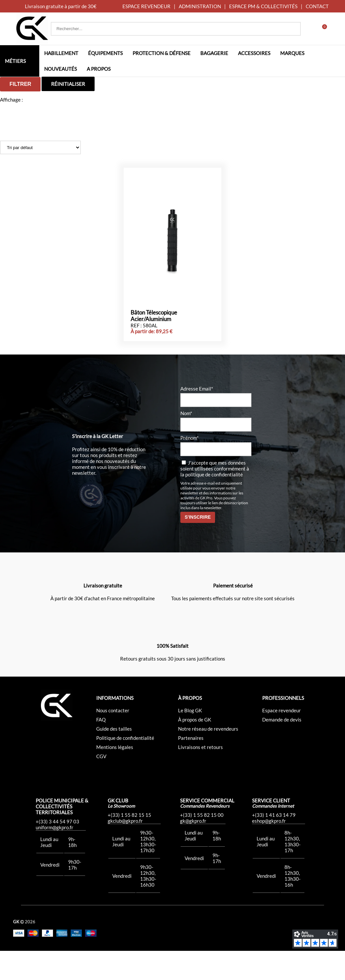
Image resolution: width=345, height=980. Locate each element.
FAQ (101, 749)
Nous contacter (113, 740)
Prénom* (190, 467)
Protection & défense (162, 53)
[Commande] (40, 147)
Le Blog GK (190, 740)
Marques (292, 53)
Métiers (15, 61)
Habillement (61, 53)
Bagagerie (214, 53)
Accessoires (254, 53)
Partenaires (191, 767)
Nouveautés (61, 69)
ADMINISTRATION (200, 6)
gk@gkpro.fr (193, 850)
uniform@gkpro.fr (54, 856)
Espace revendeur (281, 740)
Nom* (186, 442)
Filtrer (20, 84)
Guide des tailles (114, 758)
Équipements (105, 53)
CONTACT (317, 6)
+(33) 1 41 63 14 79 (274, 844)
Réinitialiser (68, 84)
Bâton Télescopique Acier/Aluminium (154, 345)
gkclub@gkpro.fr (125, 850)
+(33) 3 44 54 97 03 (57, 851)
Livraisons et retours (200, 776)
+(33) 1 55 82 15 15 (129, 844)
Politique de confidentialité (125, 767)
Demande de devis (282, 749)
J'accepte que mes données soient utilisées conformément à (215, 498)
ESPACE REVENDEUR (146, 6)
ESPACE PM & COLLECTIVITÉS (263, 6)
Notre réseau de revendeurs (208, 758)
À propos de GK (195, 749)
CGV (101, 785)
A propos (99, 69)
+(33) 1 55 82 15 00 (202, 844)
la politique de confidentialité (212, 504)
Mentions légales (115, 776)
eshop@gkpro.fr (269, 850)
